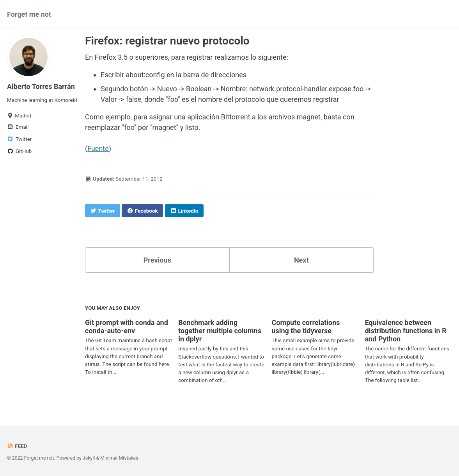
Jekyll (89, 458)
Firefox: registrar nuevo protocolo (167, 41)
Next (301, 260)
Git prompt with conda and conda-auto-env (127, 327)
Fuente (98, 148)
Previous (157, 260)
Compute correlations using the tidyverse (306, 327)
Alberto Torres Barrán (41, 86)
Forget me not (29, 14)
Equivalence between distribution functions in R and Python (406, 331)
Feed (17, 446)
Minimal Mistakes (119, 458)
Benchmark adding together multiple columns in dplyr (220, 331)
